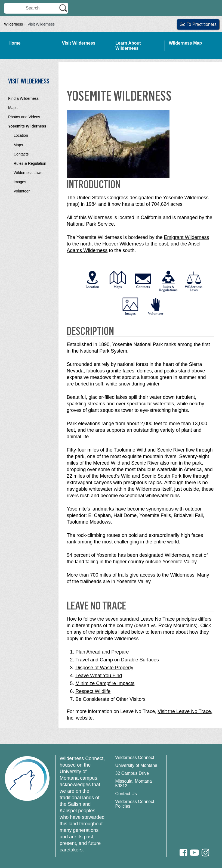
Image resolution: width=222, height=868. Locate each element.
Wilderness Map (186, 43)
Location (21, 135)
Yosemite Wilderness (27, 126)
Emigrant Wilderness (186, 237)
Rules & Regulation (30, 163)
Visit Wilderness (79, 43)
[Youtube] (194, 853)
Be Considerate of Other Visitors (110, 699)
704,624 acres (167, 204)
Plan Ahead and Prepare (102, 652)
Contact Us (126, 794)
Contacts (21, 154)
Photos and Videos (24, 117)
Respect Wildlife (93, 691)
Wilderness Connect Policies (135, 804)
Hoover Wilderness (123, 244)
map (73, 204)
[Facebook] (183, 853)
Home (14, 43)
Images (20, 182)
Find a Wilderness (23, 98)
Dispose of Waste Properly (104, 668)
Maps (13, 108)
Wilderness (13, 24)
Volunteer (22, 191)
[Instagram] (205, 853)
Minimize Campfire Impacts (105, 683)
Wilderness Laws (28, 173)
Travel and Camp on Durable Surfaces (117, 660)
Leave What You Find (99, 676)
